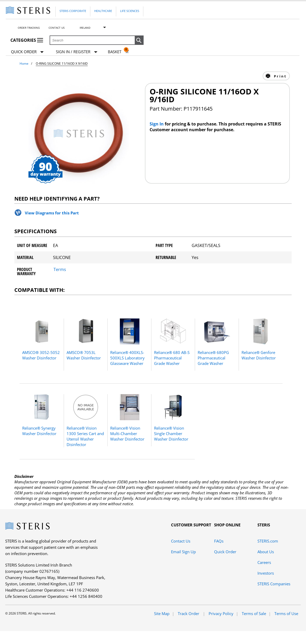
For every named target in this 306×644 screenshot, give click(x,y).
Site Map (162, 613)
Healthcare (103, 11)
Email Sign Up (183, 552)
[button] (139, 40)
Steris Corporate (73, 11)
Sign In (157, 124)
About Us (266, 552)
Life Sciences (130, 11)
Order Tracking (29, 28)
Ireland (85, 28)
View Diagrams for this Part (52, 213)
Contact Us (57, 28)
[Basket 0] (118, 52)
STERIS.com (268, 541)
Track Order (189, 613)
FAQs (219, 541)
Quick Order (27, 52)
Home (24, 64)
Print (279, 76)
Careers (264, 562)
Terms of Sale (254, 613)
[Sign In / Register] (77, 52)
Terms (60, 269)
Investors (266, 573)
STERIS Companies (274, 584)
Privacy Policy (221, 613)
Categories (27, 40)
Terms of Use (286, 613)
